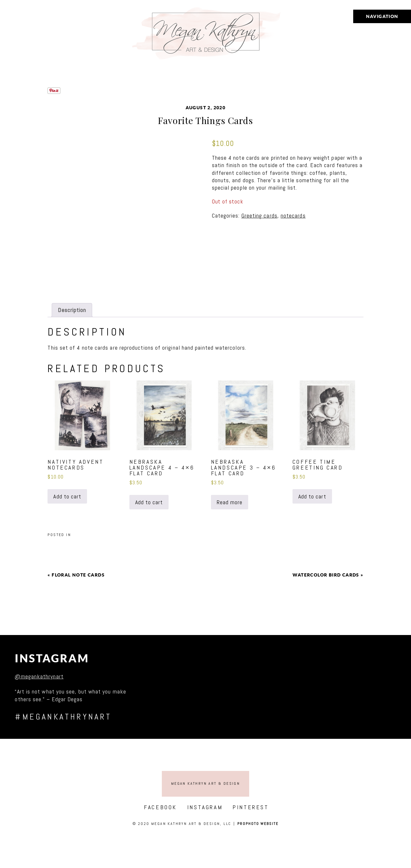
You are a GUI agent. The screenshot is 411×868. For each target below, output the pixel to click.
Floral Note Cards (78, 575)
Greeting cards (259, 215)
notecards (293, 215)
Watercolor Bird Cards (326, 575)
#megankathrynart (63, 717)
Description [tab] (72, 310)
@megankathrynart (39, 676)
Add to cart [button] (67, 496)
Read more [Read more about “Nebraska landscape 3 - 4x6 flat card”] (230, 502)
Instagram (52, 658)
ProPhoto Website (258, 824)
